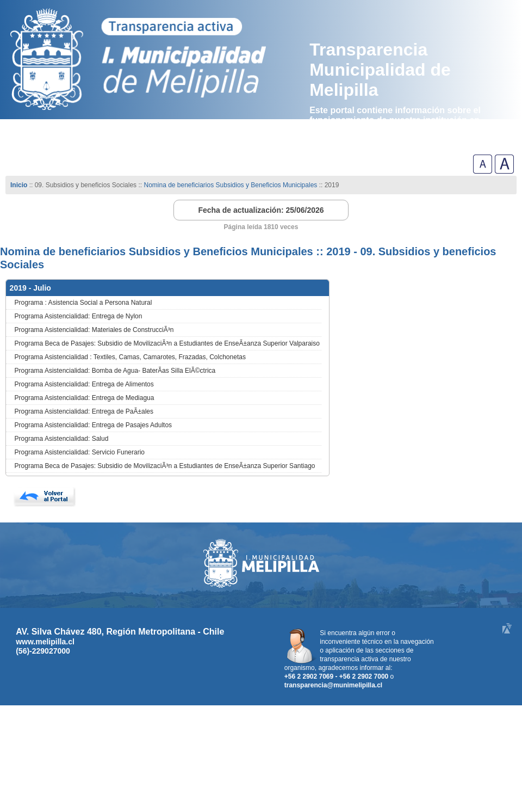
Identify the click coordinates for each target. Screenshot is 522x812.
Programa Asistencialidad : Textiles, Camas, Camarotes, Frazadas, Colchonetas (130, 357)
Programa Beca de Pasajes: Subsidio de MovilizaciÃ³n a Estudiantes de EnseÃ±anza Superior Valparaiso (167, 343)
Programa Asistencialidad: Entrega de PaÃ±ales (84, 411)
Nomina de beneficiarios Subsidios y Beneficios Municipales (230, 185)
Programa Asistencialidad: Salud (62, 439)
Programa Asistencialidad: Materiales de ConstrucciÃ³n (94, 330)
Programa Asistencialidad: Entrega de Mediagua (85, 398)
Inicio (19, 185)
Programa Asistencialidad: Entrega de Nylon (79, 316)
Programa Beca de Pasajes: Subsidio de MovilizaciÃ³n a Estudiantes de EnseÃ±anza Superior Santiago (165, 466)
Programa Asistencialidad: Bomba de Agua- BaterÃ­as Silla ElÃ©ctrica (115, 371)
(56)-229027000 (43, 651)
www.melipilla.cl (45, 642)
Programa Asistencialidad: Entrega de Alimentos (84, 384)
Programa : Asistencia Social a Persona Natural (83, 303)
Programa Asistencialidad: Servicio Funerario (80, 452)
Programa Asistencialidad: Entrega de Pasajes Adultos (94, 425)
